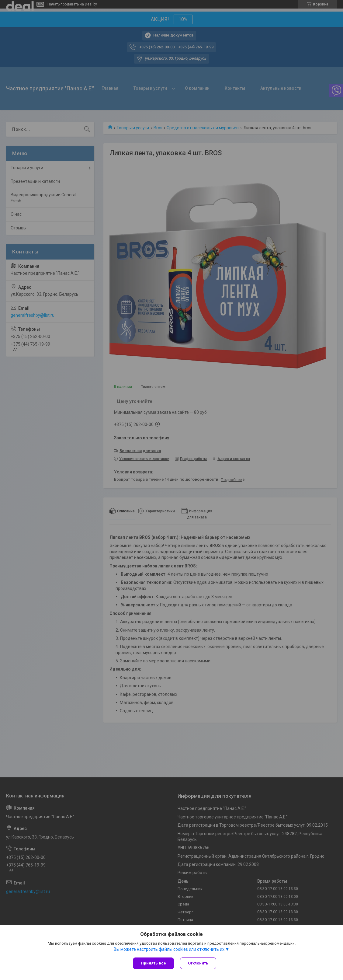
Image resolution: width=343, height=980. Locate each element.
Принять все (153, 963)
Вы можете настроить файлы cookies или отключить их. (170, 949)
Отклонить (198, 963)
